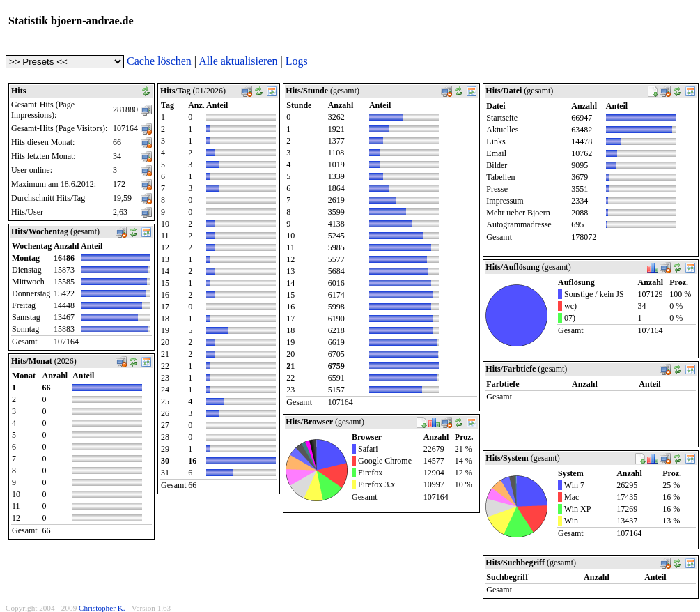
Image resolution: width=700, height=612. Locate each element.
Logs (297, 61)
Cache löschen (159, 61)
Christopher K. (102, 608)
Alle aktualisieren (238, 61)
